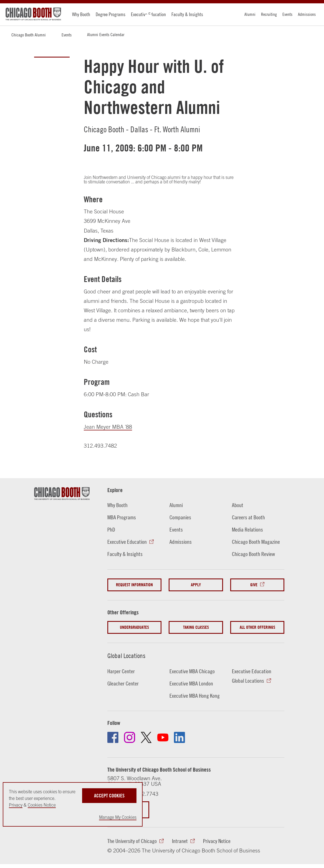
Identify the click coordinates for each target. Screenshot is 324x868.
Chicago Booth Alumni (29, 35)
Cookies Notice (42, 805)
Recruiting (269, 14)
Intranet (180, 841)
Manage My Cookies (118, 817)
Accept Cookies (109, 796)
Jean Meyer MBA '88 (108, 427)
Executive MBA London (191, 683)
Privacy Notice (217, 841)
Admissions (307, 14)
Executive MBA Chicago (192, 671)
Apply (196, 585)
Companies (180, 517)
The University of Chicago (132, 841)
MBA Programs (122, 517)
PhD (111, 529)
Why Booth (81, 14)
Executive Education (148, 14)
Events (287, 14)
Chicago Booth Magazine (256, 542)
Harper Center (121, 671)
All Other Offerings (257, 627)
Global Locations (126, 656)
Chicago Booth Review (253, 554)
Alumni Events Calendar (106, 34)
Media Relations (247, 529)
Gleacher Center (123, 683)
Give (254, 585)
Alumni (250, 14)
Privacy (16, 805)
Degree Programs (111, 14)
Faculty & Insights (187, 14)
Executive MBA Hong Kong (195, 696)
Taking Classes (196, 627)
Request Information (134, 585)
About (238, 505)
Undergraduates (134, 627)
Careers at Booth (248, 517)
